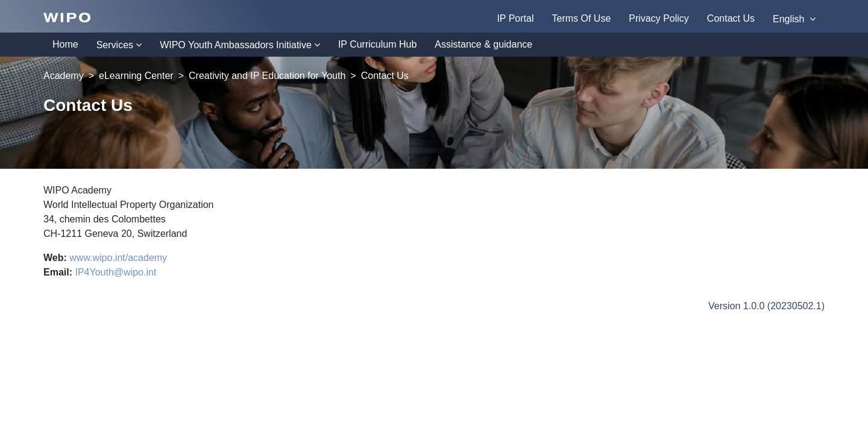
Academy (64, 76)
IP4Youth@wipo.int (115, 272)
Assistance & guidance (483, 44)
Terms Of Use (581, 18)
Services (115, 45)
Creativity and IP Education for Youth (267, 76)
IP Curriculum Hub (377, 44)
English (790, 19)
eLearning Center (136, 76)
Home (65, 44)
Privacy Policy (659, 18)
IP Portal (515, 18)
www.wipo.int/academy (118, 258)
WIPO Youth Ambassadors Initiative (236, 45)
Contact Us (731, 18)
